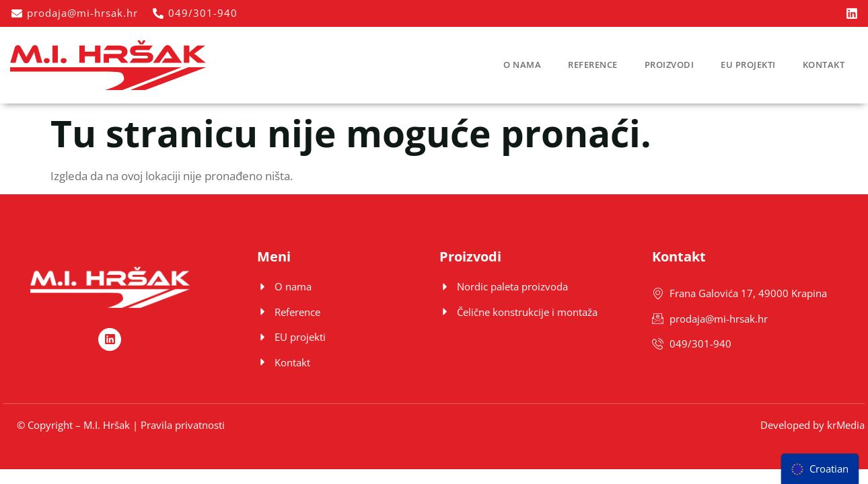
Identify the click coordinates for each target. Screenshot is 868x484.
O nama (522, 65)
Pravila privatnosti (183, 425)
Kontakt (824, 65)
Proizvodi (670, 65)
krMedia (846, 425)
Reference (593, 65)
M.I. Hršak (107, 425)
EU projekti (748, 65)
